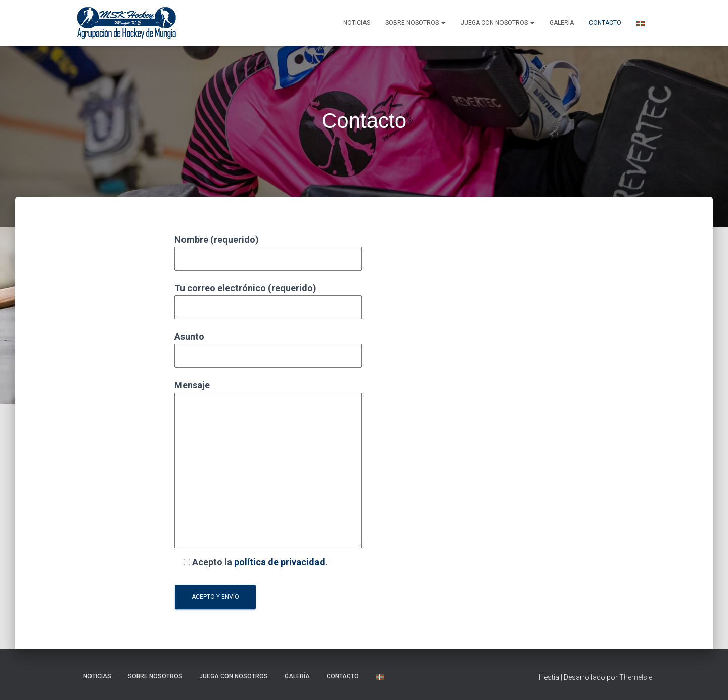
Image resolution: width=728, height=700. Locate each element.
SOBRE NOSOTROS (415, 23)
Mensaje (268, 465)
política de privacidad (280, 562)
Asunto (268, 346)
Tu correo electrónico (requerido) (268, 298)
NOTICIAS (357, 23)
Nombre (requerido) (268, 249)
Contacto (605, 23)
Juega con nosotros (497, 23)
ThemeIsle (636, 677)
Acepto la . (251, 562)
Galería (562, 23)
